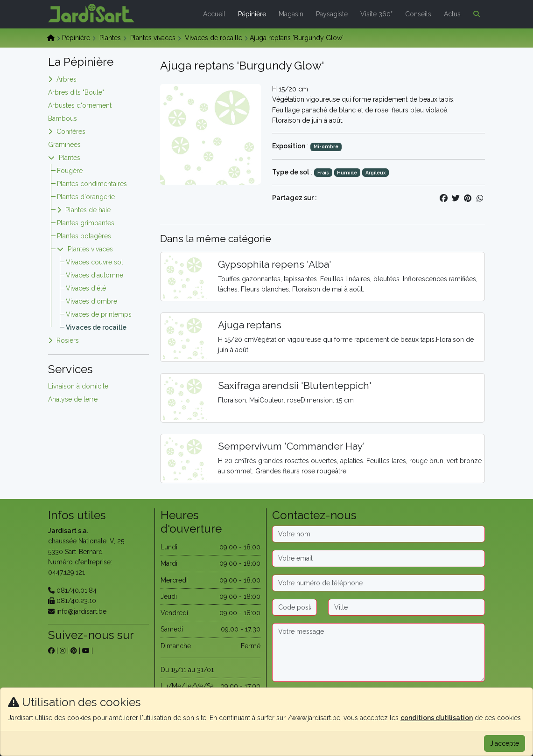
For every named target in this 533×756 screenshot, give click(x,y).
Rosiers (68, 340)
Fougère (70, 171)
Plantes (110, 38)
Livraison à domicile (78, 386)
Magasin (291, 14)
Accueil (214, 14)
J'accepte (505, 743)
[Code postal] (295, 607)
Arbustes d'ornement (80, 105)
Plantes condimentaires (92, 184)
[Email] (379, 558)
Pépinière (252, 14)
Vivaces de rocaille (214, 38)
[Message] (379, 652)
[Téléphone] (379, 583)
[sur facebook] (51, 651)
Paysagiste (332, 14)
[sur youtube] (86, 651)
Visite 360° (376, 14)
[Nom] (379, 534)
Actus (452, 14)
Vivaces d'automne (95, 275)
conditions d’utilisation (437, 718)
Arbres (67, 79)
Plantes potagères (84, 236)
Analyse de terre (73, 399)
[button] (475, 14)
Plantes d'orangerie (86, 197)
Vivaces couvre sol (95, 262)
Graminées (64, 145)
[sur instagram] (63, 651)
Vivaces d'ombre (91, 301)
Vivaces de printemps (99, 314)
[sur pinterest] (74, 651)
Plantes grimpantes (86, 223)
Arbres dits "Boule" (76, 92)
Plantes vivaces (153, 38)
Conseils (418, 14)
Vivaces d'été (86, 288)
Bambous (63, 118)
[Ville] (407, 607)
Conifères (71, 132)
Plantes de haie (88, 210)
